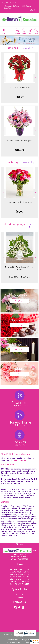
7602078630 (11, 3)
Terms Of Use (13, 640)
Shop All (27, 48)
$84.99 (20, 97)
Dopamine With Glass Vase (19, 202)
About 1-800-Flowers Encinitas (16, 454)
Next (36, 78)
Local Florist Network (15, 642)
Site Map (28, 642)
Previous (3, 78)
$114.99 (20, 150)
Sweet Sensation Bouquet (20, 141)
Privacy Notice (26, 640)
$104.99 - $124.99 (20, 277)
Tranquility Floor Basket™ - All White (19, 268)
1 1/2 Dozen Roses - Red (20, 88)
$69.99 (19, 212)
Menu (4, 33)
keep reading (20, 460)
